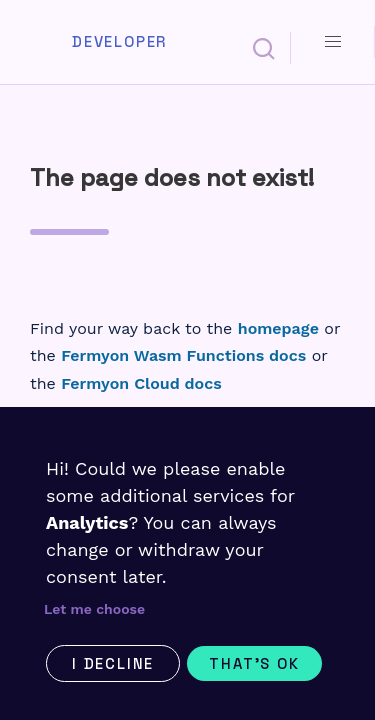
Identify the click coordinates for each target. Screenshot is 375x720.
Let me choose (94, 609)
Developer (119, 42)
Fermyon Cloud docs (141, 383)
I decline (113, 663)
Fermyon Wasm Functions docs (183, 355)
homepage (278, 328)
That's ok (254, 663)
